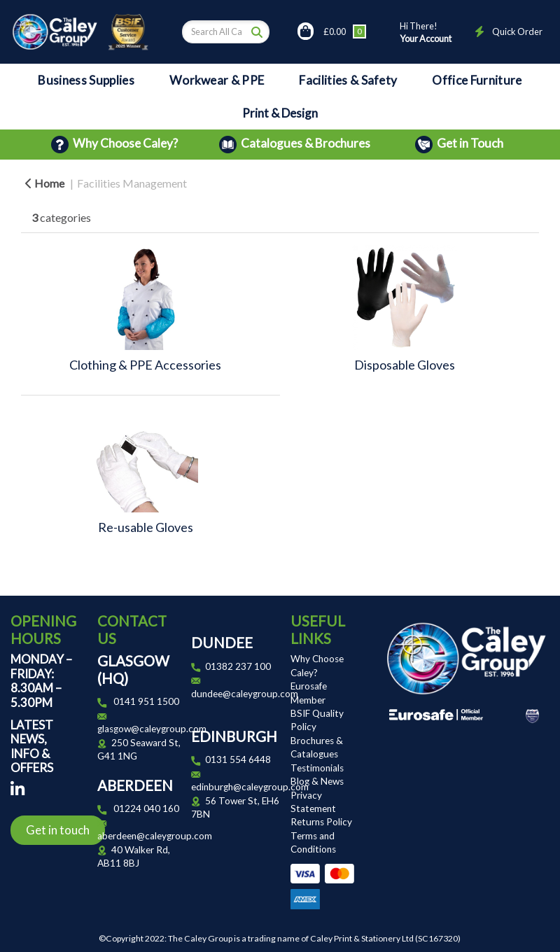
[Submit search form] (257, 31)
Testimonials (317, 768)
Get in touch (58, 830)
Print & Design (280, 113)
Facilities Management (132, 183)
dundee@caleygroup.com (245, 694)
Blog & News (317, 781)
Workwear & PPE (217, 80)
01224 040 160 (146, 808)
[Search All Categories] (226, 32)
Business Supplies (86, 80)
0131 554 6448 (238, 759)
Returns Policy (321, 822)
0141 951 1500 (146, 701)
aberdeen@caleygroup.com (155, 836)
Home (45, 183)
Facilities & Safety (348, 80)
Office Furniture (477, 80)
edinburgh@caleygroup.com (250, 787)
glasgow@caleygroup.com (152, 729)
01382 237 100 (238, 666)
